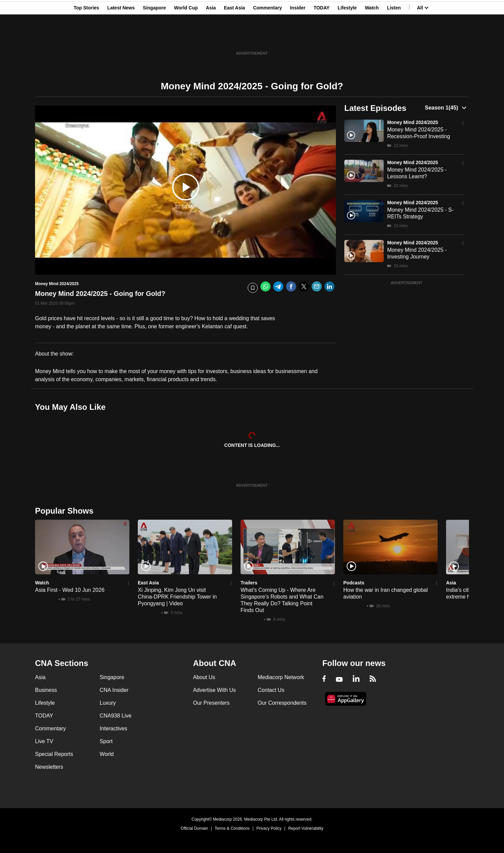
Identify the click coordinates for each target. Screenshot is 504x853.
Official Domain (194, 828)
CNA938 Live (116, 716)
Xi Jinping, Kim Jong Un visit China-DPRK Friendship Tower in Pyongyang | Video (177, 597)
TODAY (322, 38)
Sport (106, 741)
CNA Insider (114, 690)
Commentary (267, 38)
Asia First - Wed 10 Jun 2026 (70, 590)
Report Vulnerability (306, 828)
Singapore (154, 38)
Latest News (121, 38)
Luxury (108, 703)
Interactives (114, 728)
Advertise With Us (214, 690)
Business (46, 690)
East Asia (235, 38)
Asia (211, 38)
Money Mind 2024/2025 (413, 122)
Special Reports (54, 754)
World (107, 754)
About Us (204, 677)
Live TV (44, 741)
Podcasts (354, 583)
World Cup (186, 38)
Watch (372, 38)
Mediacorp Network (281, 677)
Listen (394, 38)
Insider (298, 38)
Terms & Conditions (232, 828)
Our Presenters (211, 703)
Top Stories (86, 38)
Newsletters (49, 767)
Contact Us (271, 690)
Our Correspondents (282, 703)
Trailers (249, 583)
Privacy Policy (269, 828)
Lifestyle (347, 38)
